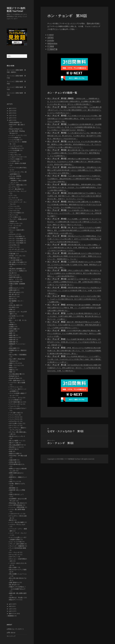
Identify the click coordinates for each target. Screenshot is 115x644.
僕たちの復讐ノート (16, 441)
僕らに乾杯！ (14, 567)
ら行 (10, 609)
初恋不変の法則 (14, 277)
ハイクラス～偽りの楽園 (17, 383)
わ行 (10, 611)
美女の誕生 (13, 348)
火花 (11, 318)
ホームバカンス (14, 555)
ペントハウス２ (14, 417)
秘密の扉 (12, 340)
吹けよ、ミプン (14, 279)
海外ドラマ (12, 614)
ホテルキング (14, 234)
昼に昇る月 (13, 585)
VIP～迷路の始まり (15, 380)
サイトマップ (11, 636)
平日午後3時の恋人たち (17, 464)
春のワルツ (13, 297)
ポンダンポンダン (15, 249)
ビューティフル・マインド (18, 191)
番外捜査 (12, 488)
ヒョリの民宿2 (14, 400)
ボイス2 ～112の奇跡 (16, 239)
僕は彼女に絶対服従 (16, 269)
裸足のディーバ (14, 600)
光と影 (11, 273)
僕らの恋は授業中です (16, 445)
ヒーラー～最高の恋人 (16, 185)
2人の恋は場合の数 (15, 374)
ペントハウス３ (14, 419)
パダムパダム (14, 155)
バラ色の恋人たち (15, 148)
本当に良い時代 (14, 305)
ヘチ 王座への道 (14, 413)
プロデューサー (14, 223)
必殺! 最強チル (14, 582)
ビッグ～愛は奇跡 (15, 189)
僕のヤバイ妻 (14, 443)
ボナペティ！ (14, 557)
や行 (10, 606)
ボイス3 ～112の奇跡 (16, 241)
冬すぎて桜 (13, 449)
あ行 (10, 108)
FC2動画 (51, 46)
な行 (10, 118)
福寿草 (11, 331)
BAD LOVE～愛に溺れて (17, 125)
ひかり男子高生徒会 (16, 505)
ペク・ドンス (14, 226)
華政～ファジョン (15, 365)
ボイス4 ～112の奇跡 (16, 243)
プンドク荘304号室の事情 (18, 548)
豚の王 (11, 520)
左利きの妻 (13, 462)
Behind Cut (13, 376)
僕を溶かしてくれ (15, 447)
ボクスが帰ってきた (16, 423)
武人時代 (12, 307)
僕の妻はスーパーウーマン (18, 264)
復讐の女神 (13, 290)
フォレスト (13, 406)
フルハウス (13, 211)
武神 (11, 309)
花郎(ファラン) (14, 363)
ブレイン (12, 215)
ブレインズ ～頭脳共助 (17, 546)
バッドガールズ (14, 146)
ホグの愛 (12, 228)
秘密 (11, 333)
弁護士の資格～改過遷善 (17, 284)
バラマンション (14, 387)
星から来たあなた (15, 292)
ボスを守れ (13, 245)
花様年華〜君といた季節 (17, 490)
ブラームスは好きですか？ (18, 408)
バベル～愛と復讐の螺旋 (17, 509)
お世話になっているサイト (15, 629)
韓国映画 (11, 616)
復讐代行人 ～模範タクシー (18, 477)
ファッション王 (14, 200)
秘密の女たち (14, 337)
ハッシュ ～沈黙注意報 (17, 507)
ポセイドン (13, 247)
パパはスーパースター (16, 157)
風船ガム (12, 370)
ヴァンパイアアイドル (16, 251)
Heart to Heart (14, 129)
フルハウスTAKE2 (15, 213)
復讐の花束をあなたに (16, 473)
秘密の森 (12, 342)
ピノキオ (12, 198)
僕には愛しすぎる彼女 (16, 262)
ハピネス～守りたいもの (17, 524)
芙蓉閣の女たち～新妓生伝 (18, 350)
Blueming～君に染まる (17, 503)
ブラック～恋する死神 (16, 544)
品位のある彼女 (14, 282)
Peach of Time (14, 378)
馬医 (11, 372)
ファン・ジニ (14, 208)
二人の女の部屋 (14, 260)
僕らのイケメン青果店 (16, 271)
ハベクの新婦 (14, 137)
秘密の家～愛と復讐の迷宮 (18, 593)
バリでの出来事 (14, 150)
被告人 (11, 368)
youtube (51, 41)
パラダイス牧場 (14, 159)
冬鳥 (11, 451)
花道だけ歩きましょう (16, 494)
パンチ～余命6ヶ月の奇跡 (18, 163)
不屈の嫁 (12, 254)
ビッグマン (13, 187)
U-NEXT (51, 35)
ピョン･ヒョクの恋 (15, 542)
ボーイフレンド (14, 426)
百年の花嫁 (13, 329)
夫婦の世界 (13, 460)
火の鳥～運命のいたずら (17, 484)
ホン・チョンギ (14, 552)
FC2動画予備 (52, 49)
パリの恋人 (13, 161)
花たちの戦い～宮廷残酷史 (18, 355)
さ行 (10, 113)
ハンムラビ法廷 (14, 140)
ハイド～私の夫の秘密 (16, 522)
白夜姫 (11, 327)
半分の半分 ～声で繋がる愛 (18, 456)
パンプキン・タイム (16, 398)
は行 (10, 120)
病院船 (11, 325)
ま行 (10, 604)
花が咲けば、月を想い (16, 598)
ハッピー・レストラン (16, 135)
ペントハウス (14, 415)
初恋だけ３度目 (14, 453)
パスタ (11, 153)
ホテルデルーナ (14, 421)
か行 (10, 111)
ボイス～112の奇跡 (15, 236)
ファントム (13, 206)
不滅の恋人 (13, 258)
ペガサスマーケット (16, 514)
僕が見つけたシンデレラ (17, 436)
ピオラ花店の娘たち (16, 402)
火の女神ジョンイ (15, 316)
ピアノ (11, 196)
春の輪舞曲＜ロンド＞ (16, 301)
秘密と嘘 (12, 335)
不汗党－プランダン (16, 256)
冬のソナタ (13, 275)
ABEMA (50, 38)
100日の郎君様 (14, 122)
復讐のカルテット (15, 288)
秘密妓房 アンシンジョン (17, 344)
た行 (10, 115)
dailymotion (52, 43)
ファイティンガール (16, 404)
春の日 (11, 299)
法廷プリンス (14, 481)
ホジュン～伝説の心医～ (17, 230)
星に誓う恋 (13, 294)
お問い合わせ (11, 633)
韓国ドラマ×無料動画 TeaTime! (16, 10)
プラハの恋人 (14, 217)
